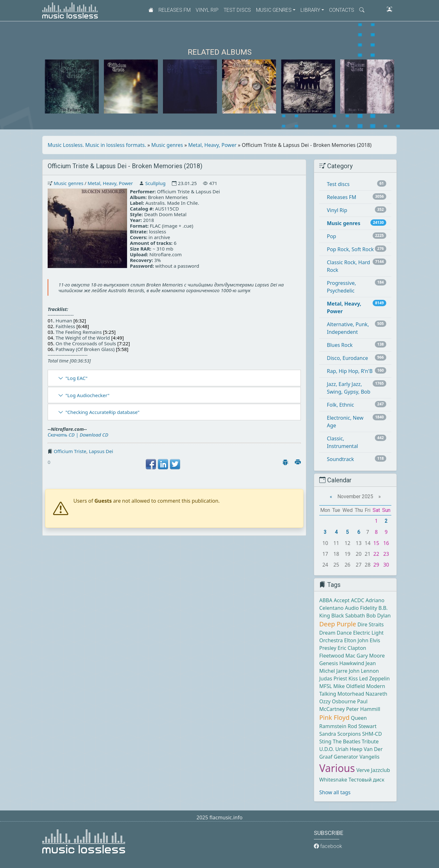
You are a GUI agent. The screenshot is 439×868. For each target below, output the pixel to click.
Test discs (237, 10)
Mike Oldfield (349, 686)
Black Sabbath (348, 616)
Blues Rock (340, 345)
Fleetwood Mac (337, 656)
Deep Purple (338, 624)
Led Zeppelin (375, 679)
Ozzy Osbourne (338, 701)
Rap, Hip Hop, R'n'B (350, 371)
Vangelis (370, 757)
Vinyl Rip (207, 10)
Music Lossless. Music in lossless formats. (97, 145)
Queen (359, 718)
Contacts (342, 10)
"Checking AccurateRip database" (102, 412)
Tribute (370, 741)
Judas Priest (333, 679)
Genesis (329, 663)
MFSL (326, 686)
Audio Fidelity (361, 608)
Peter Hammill (363, 709)
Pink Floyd (334, 717)
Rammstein (333, 726)
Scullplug (155, 183)
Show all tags (335, 792)
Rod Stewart (362, 726)
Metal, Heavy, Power (213, 145)
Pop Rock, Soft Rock (350, 249)
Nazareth (376, 694)
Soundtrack (340, 459)
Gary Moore (371, 656)
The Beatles (347, 741)
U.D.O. (327, 749)
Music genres (167, 145)
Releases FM (175, 10)
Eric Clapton (352, 648)
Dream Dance (335, 633)
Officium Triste (70, 451)
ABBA (326, 600)
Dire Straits (371, 624)
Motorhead (351, 694)
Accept (341, 600)
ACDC (358, 600)
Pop (331, 236)
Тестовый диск (366, 780)
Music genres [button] (274, 10)
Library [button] (310, 10)
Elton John (356, 640)
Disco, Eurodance (347, 358)
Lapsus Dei (101, 451)
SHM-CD (372, 734)
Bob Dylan (378, 616)
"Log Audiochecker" (88, 395)
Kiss (353, 679)
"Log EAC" (76, 378)
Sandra (328, 734)
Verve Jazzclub (373, 770)
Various (337, 768)
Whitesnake (333, 780)
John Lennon (364, 671)
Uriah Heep (349, 749)
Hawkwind (352, 663)
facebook (328, 846)
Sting (325, 741)
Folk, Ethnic (340, 405)
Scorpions (349, 734)
